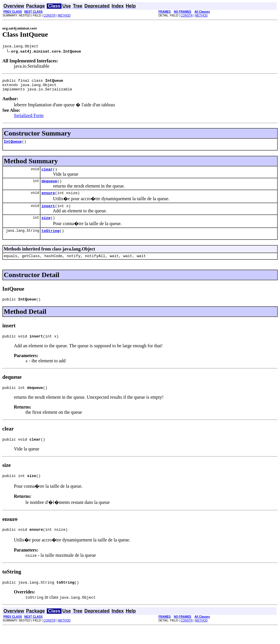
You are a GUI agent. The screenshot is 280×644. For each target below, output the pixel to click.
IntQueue (13, 146)
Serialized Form (29, 119)
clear (47, 174)
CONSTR (49, 15)
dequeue (49, 187)
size (46, 226)
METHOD (64, 15)
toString (50, 240)
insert (48, 214)
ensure (48, 200)
